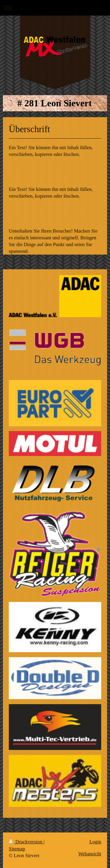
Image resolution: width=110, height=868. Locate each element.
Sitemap (17, 849)
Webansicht (90, 854)
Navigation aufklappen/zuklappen (55, 8)
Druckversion (26, 842)
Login (95, 842)
